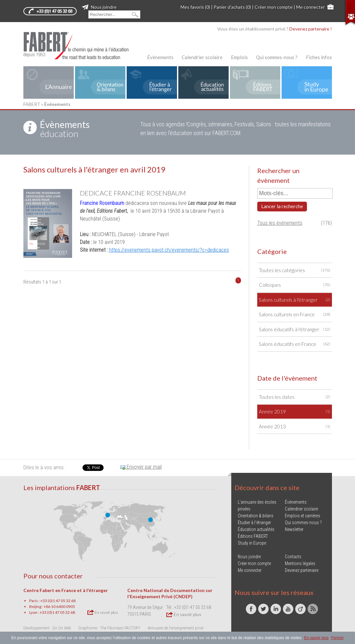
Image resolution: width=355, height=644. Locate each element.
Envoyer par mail (141, 467)
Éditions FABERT (253, 536)
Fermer (338, 638)
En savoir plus (103, 612)
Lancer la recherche (282, 206)
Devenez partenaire (302, 570)
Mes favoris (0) (195, 7)
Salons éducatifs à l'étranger (295, 329)
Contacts (293, 557)
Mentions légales (300, 563)
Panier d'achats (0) (232, 7)
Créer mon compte (274, 7)
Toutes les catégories (295, 270)
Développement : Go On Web (47, 628)
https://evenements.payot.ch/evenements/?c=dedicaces (169, 250)
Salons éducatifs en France (295, 344)
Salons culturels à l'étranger (295, 300)
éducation (65, 129)
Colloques (295, 285)
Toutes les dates (295, 397)
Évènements (160, 57)
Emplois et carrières (303, 516)
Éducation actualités (256, 529)
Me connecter (311, 7)
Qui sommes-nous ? (277, 57)
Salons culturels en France (295, 315)
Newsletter (294, 529)
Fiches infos (319, 57)
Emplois (239, 57)
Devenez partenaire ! (311, 29)
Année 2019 (295, 412)
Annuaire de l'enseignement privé (176, 628)
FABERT (32, 104)
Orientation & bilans (256, 516)
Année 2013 (295, 427)
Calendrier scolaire (202, 57)
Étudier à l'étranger (254, 523)
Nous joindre (99, 7)
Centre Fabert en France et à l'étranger (66, 590)
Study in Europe (252, 543)
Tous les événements (280, 223)
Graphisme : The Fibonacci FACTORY (109, 628)
